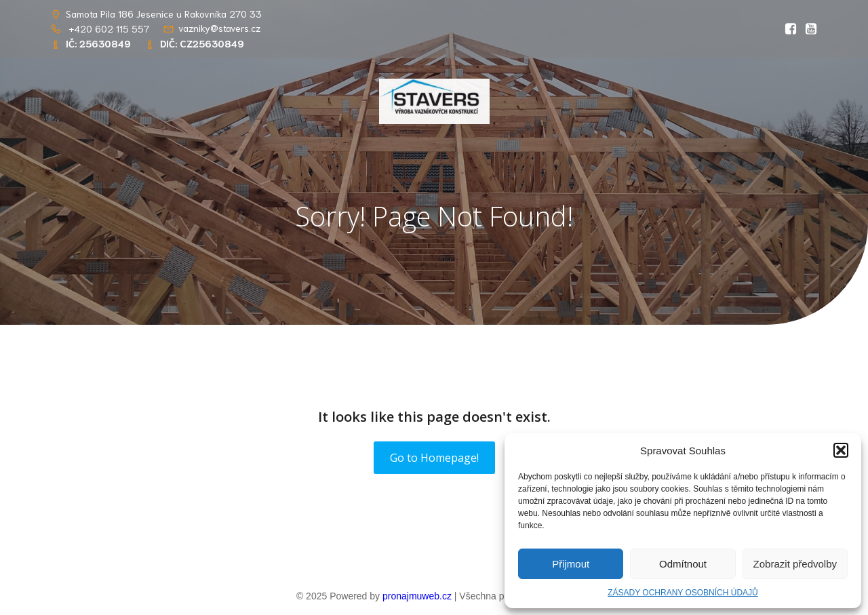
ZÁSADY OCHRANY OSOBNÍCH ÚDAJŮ (683, 593)
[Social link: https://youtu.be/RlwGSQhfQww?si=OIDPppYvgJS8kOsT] (808, 29)
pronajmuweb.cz (417, 596)
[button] (841, 450)
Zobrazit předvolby (795, 564)
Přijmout (571, 564)
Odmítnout (683, 564)
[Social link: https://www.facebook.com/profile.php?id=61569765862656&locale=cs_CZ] (787, 29)
